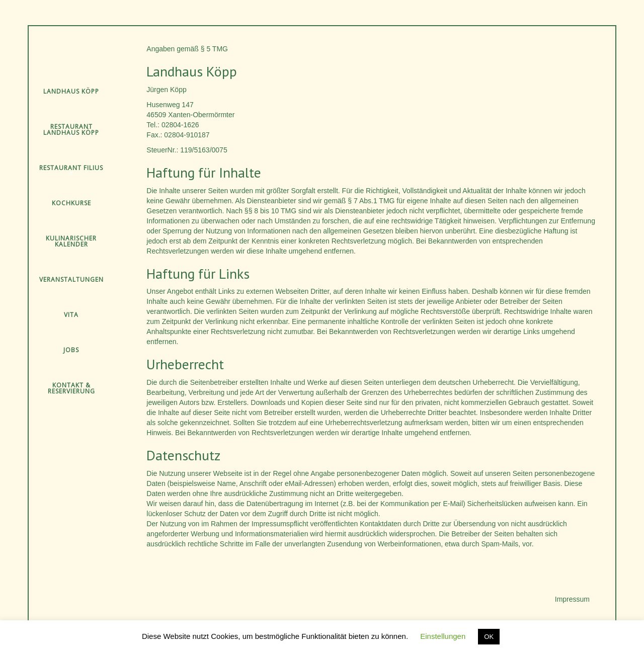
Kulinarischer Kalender (71, 241)
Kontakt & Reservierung (71, 388)
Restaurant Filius (71, 168)
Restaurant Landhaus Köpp (71, 130)
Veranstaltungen (71, 279)
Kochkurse (71, 203)
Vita (71, 315)
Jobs (71, 350)
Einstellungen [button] (443, 636)
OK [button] (489, 637)
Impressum (572, 599)
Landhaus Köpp (71, 91)
